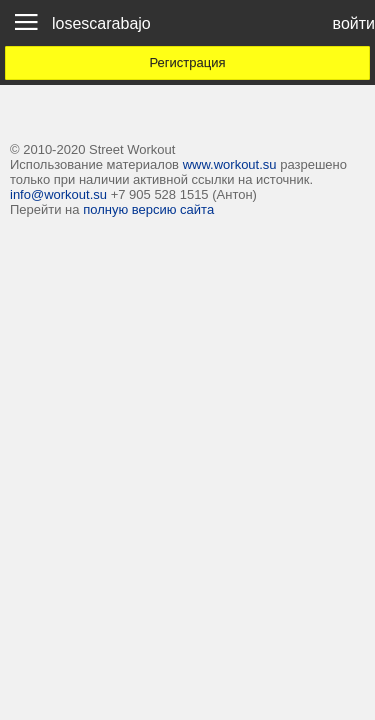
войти (354, 23)
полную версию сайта (148, 209)
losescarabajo (101, 23)
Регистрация (188, 62)
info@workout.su (58, 194)
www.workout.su (230, 164)
